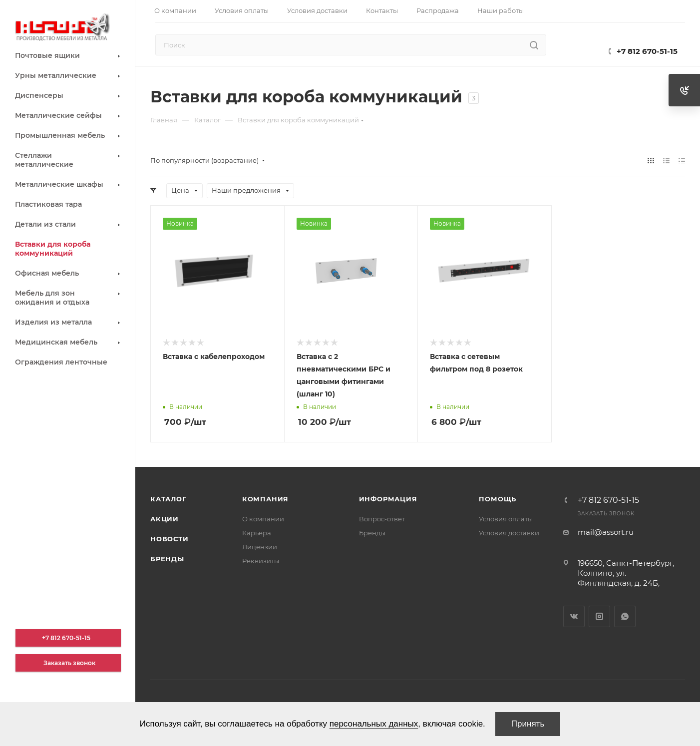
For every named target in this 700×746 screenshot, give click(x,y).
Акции (165, 519)
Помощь (498, 499)
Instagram (599, 616)
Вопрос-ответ (382, 519)
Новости (170, 539)
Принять (528, 724)
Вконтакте (574, 616)
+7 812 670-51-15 (647, 51)
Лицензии (260, 547)
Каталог (169, 499)
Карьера (257, 533)
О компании (263, 519)
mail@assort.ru (606, 532)
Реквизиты (261, 561)
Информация (388, 499)
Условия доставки (509, 533)
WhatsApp (625, 616)
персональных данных (374, 724)
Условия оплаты (506, 519)
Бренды (167, 559)
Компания (265, 499)
